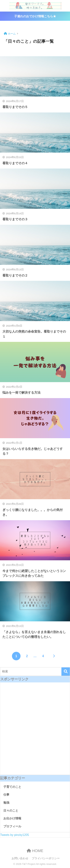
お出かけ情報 (12, 818)
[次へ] (54, 656)
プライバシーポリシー (46, 858)
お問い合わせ (20, 858)
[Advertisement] (35, 731)
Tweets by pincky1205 (15, 835)
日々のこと (11, 811)
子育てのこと (12, 787)
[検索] (66, 672)
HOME (35, 851)
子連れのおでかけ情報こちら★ (35, 16)
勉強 (6, 803)
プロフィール (12, 826)
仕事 (6, 795)
